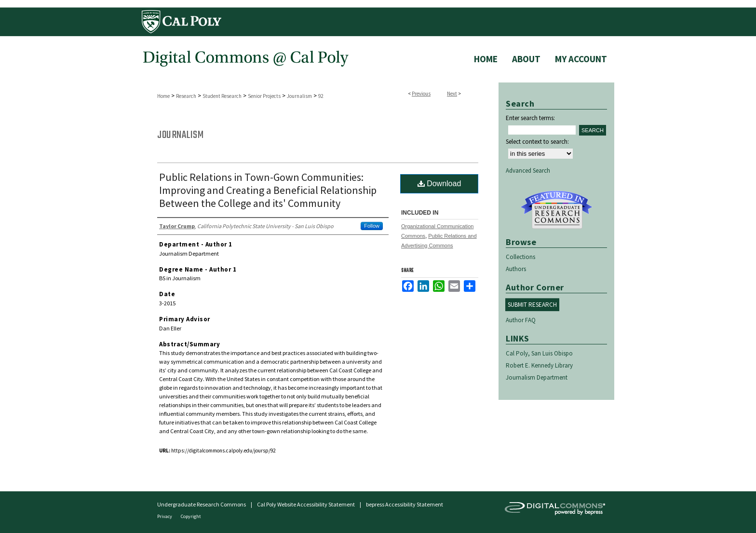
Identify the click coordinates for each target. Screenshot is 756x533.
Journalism (299, 96)
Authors (516, 269)
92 (321, 96)
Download (439, 184)
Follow (372, 226)
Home (163, 96)
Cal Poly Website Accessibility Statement (306, 504)
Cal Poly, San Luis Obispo (539, 353)
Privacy (165, 516)
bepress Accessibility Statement (405, 504)
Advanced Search (528, 171)
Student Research (222, 96)
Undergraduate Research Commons (556, 210)
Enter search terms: (530, 118)
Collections (520, 257)
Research (186, 96)
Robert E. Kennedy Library (539, 365)
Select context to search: (537, 142)
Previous (421, 94)
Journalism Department (537, 377)
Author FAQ (521, 320)
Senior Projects (264, 96)
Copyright (191, 516)
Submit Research (532, 305)
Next (452, 94)
